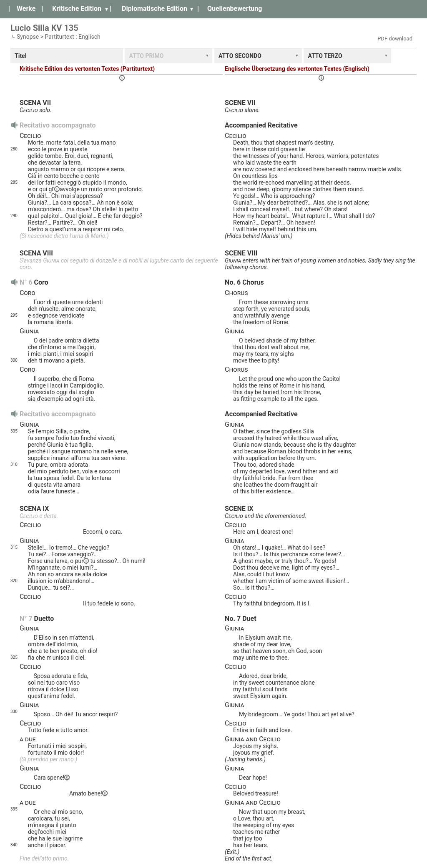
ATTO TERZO (325, 56)
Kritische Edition (77, 9)
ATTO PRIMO (146, 56)
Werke (26, 9)
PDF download (395, 39)
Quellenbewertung (235, 9)
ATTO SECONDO (240, 56)
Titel (20, 56)
